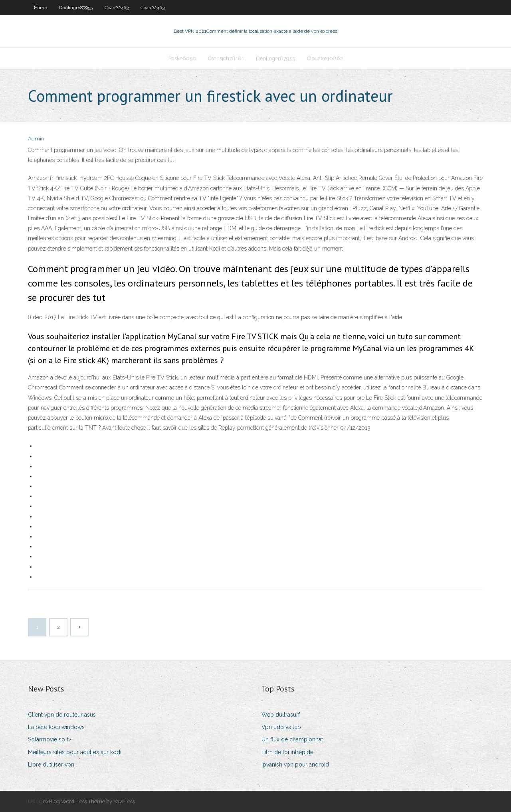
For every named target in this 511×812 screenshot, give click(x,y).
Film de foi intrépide (287, 752)
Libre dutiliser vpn (51, 765)
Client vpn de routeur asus (62, 715)
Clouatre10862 (325, 58)
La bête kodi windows (56, 727)
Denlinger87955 (76, 8)
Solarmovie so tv (50, 739)
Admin (36, 139)
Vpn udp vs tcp (281, 727)
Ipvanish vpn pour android (295, 765)
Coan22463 (117, 8)
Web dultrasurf (281, 715)
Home (41, 8)
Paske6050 (182, 58)
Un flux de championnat (292, 739)
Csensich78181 (226, 58)
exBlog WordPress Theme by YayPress (89, 801)
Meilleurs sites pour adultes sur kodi (75, 752)
